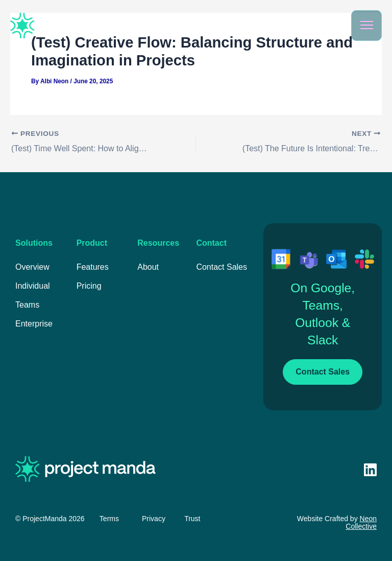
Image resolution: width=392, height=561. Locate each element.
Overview (32, 267)
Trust (192, 519)
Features (93, 267)
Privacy (154, 519)
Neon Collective (361, 522)
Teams (27, 305)
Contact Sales (222, 267)
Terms (109, 519)
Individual (33, 286)
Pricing (89, 286)
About (148, 267)
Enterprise (34, 324)
